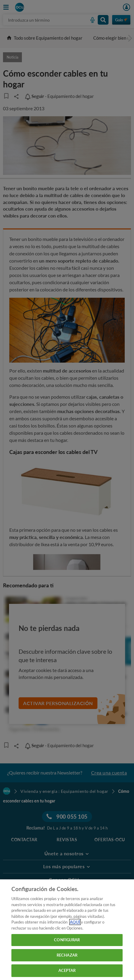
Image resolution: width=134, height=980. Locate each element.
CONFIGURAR (67, 940)
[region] (67, 930)
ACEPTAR (67, 970)
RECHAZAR (67, 955)
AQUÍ (75, 922)
